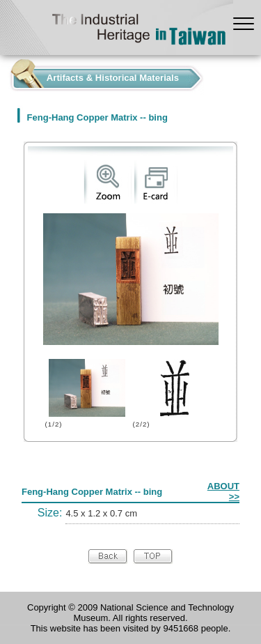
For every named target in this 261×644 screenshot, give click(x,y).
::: (4, 75)
